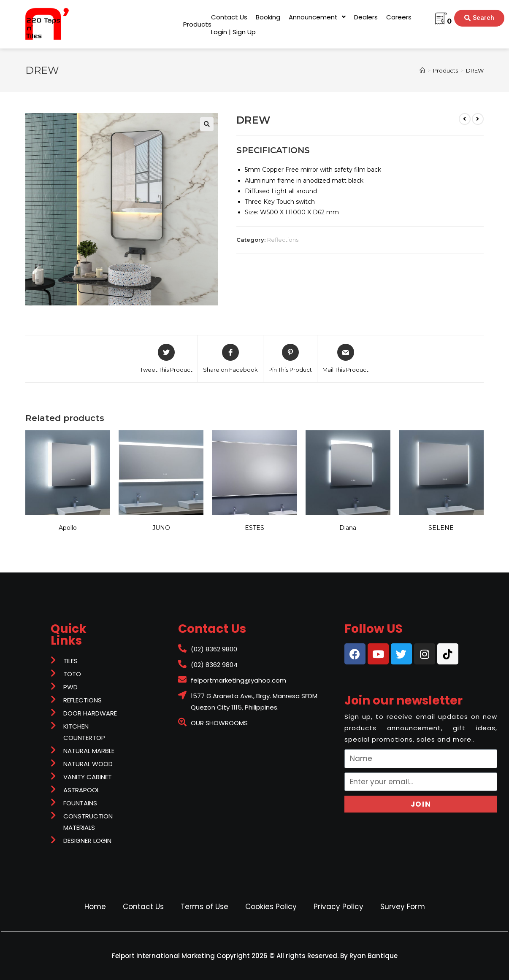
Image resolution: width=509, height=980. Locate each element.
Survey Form (403, 907)
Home (95, 907)
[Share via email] (345, 359)
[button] (197, 24)
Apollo (68, 528)
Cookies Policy (271, 907)
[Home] (422, 70)
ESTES (254, 528)
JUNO (161, 528)
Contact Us (143, 907)
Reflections (283, 240)
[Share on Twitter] (166, 359)
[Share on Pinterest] (290, 359)
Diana (348, 528)
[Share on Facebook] (230, 359)
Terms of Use (204, 907)
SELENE (441, 528)
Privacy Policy (338, 907)
